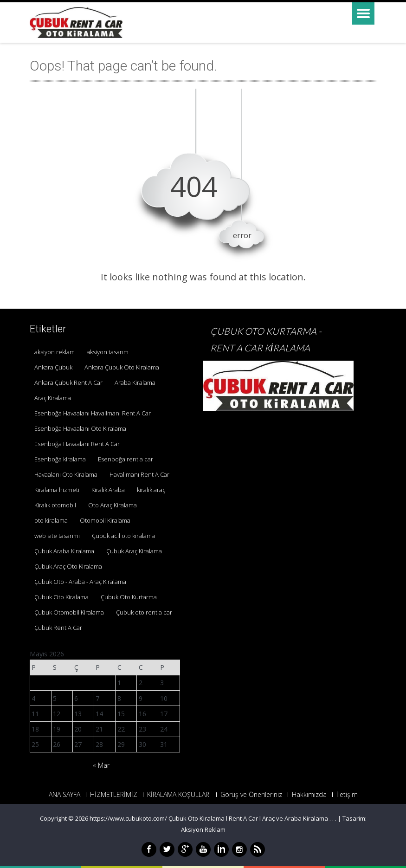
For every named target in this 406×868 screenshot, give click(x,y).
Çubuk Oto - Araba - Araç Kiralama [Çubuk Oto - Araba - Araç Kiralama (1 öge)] (80, 582)
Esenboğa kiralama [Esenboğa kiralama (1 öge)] (60, 459)
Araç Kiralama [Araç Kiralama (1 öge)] (53, 398)
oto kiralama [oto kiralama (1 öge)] (51, 520)
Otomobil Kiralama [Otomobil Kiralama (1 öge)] (105, 520)
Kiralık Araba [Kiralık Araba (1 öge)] (108, 490)
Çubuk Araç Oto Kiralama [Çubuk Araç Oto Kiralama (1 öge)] (68, 566)
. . (334, 818)
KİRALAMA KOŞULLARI (179, 795)
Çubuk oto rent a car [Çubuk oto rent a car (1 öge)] (144, 612)
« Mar (101, 765)
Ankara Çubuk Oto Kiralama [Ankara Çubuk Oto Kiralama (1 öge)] (122, 367)
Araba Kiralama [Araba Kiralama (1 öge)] (135, 382)
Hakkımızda (309, 795)
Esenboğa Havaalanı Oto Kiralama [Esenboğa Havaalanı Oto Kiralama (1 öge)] (80, 428)
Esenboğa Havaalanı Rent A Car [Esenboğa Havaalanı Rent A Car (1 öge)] (77, 444)
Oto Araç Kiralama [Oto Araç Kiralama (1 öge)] (113, 505)
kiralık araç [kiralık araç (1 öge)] (151, 490)
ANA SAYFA (64, 795)
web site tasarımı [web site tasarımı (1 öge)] (57, 536)
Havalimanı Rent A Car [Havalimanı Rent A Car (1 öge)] (139, 474)
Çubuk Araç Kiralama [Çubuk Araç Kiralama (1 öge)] (134, 551)
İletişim (347, 795)
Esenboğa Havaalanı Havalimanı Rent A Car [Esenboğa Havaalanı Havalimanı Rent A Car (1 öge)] (93, 413)
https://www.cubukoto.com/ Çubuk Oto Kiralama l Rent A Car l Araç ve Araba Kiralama (209, 818)
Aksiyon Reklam (203, 829)
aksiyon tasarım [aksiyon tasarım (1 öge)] (108, 352)
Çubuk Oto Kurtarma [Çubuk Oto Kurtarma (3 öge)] (129, 597)
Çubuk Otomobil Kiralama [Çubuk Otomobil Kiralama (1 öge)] (69, 612)
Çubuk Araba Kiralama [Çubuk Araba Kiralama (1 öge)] (64, 551)
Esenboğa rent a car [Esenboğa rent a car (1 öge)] (126, 459)
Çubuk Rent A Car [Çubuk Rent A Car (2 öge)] (58, 628)
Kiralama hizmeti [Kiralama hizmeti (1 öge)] (57, 490)
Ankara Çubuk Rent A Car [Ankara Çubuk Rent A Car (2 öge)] (68, 382)
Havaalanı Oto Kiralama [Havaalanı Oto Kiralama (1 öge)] (66, 474)
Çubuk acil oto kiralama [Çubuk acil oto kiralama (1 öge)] (123, 536)
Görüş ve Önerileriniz (251, 795)
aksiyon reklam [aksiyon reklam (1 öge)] (55, 352)
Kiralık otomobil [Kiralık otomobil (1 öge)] (55, 505)
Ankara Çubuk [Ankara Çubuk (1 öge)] (53, 367)
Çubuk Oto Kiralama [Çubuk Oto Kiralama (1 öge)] (61, 597)
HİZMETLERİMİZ (114, 795)
